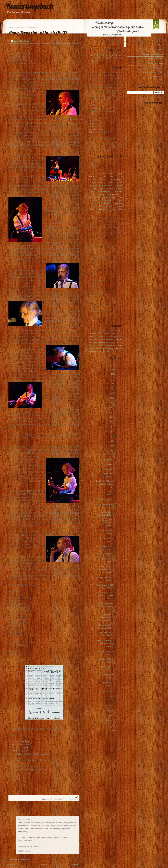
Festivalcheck (158, 76)
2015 (112, 412)
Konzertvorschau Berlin (155, 67)
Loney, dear (118, 191)
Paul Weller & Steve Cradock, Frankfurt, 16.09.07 (106, 606)
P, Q (106, 58)
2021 (113, 384)
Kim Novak (103, 209)
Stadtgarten (73, 799)
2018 (112, 398)
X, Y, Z (95, 61)
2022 (114, 379)
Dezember (108, 455)
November (108, 459)
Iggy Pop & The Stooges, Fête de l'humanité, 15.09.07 (106, 617)
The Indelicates (107, 200)
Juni (111, 701)
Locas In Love (104, 191)
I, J (120, 55)
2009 (112, 441)
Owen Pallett (118, 209)
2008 (112, 446)
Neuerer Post (13, 864)
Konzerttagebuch (29, 6)
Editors (120, 185)
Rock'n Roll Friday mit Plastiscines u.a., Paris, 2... (105, 484)
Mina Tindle (107, 185)
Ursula (91, 126)
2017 (112, 403)
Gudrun (92, 117)
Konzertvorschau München (153, 72)
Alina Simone (95, 331)
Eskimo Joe (102, 337)
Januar (111, 725)
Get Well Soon (107, 173)
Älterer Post (75, 864)
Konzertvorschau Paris (155, 59)
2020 (113, 388)
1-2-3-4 (105, 316)
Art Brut (119, 331)
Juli (111, 696)
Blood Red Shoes (97, 334)
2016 (112, 407)
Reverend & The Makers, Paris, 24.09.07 (107, 523)
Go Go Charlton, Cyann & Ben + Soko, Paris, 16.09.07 (105, 596)
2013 (112, 422)
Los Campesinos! (99, 194)
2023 (113, 374)
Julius (91, 114)
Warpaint (103, 179)
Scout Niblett (94, 197)
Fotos (18, 754)
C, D (102, 55)
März (110, 715)
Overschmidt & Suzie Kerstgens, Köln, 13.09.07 (105, 643)
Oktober (109, 464)
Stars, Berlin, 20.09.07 (105, 554)
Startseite (44, 864)
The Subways (108, 349)
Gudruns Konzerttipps (155, 63)
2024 (113, 369)
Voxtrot (93, 352)
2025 (114, 364)
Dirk (90, 132)
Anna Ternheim (33, 73)
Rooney (98, 349)
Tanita (91, 120)
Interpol (110, 188)
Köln (27, 748)
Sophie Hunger (109, 197)
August (110, 691)
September (108, 469)
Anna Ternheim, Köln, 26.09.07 (38, 33)
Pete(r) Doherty (99, 182)
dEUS (119, 334)
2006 (113, 731)
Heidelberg (24, 741)
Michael (92, 129)
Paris (12, 744)
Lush (99, 212)
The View (119, 349)
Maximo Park (98, 188)
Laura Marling (104, 203)
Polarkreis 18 (110, 346)
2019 (112, 393)
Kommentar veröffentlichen (19, 860)
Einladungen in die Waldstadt (153, 54)
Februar (109, 720)
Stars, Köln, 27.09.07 (106, 499)
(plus (111, 182)
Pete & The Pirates (101, 343)
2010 (112, 436)
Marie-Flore (114, 194)
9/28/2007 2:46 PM (24, 851)
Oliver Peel (93, 108)
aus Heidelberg (42, 754)
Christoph (92, 111)
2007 (112, 450)
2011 (112, 431)
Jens (90, 123)
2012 (112, 427)
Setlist (66, 799)
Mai (111, 705)
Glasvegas (113, 337)
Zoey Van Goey (103, 352)
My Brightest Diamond (102, 206)
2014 (112, 417)
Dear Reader (109, 176)
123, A (93, 55)
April (110, 710)
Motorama (119, 203)
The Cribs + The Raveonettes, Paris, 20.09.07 (106, 569)
